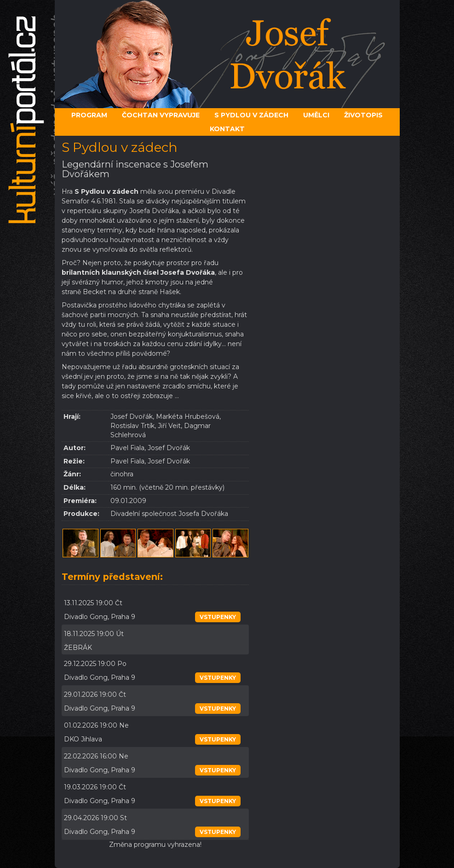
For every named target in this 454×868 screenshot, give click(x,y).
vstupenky (218, 617)
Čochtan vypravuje (161, 115)
